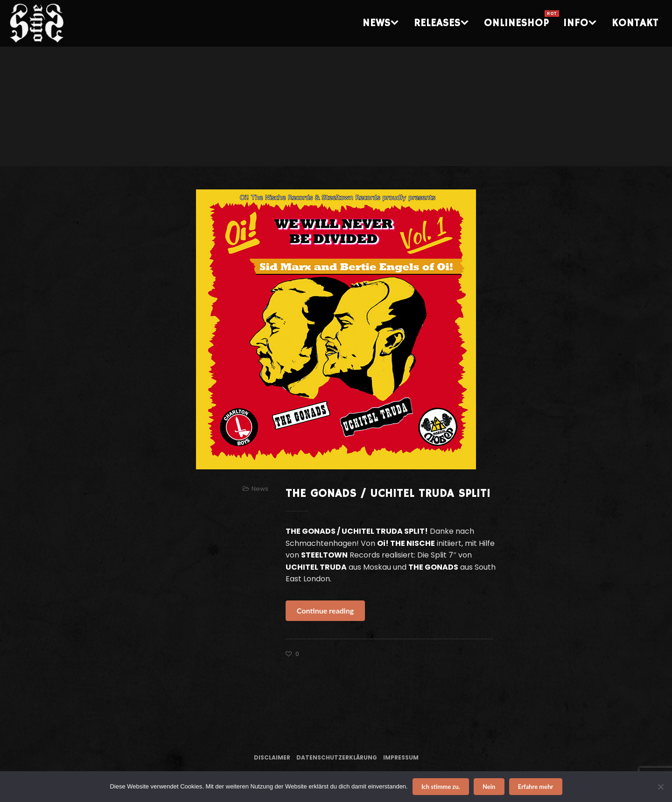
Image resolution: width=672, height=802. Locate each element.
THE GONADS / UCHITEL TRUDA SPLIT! (388, 494)
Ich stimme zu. (441, 787)
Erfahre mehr (536, 787)
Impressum (401, 757)
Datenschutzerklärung (337, 757)
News (260, 489)
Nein (489, 787)
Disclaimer (272, 757)
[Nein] (660, 787)
